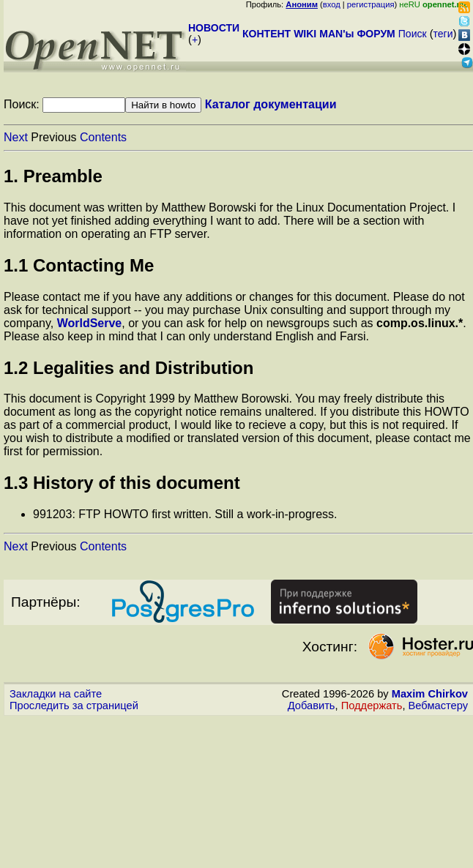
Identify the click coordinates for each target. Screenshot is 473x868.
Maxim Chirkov (430, 694)
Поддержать (372, 706)
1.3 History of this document (122, 483)
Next (16, 137)
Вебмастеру (438, 706)
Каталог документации (271, 104)
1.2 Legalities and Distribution (129, 368)
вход (332, 4)
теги (443, 34)
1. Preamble (53, 176)
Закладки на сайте (56, 694)
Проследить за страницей (74, 706)
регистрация (371, 4)
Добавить (312, 706)
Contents (103, 137)
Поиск (413, 34)
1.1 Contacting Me (79, 265)
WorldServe (90, 323)
